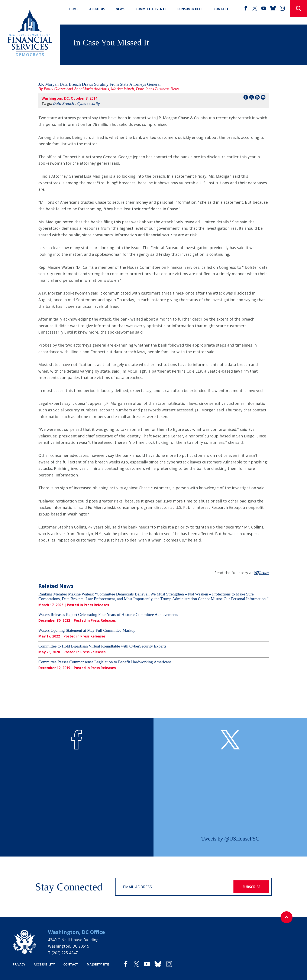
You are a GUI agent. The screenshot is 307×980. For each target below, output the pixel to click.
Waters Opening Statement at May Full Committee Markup (87, 630)
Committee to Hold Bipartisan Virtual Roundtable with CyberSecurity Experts (102, 646)
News (120, 9)
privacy (19, 964)
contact (71, 964)
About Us (97, 9)
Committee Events (151, 9)
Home (74, 9)
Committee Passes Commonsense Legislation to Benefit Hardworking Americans (105, 662)
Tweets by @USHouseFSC (230, 839)
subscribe (251, 887)
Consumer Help (190, 9)
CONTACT (221, 9)
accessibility (44, 964)
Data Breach (64, 103)
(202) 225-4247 (65, 953)
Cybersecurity (88, 103)
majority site (98, 964)
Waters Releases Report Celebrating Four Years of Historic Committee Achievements (108, 615)
